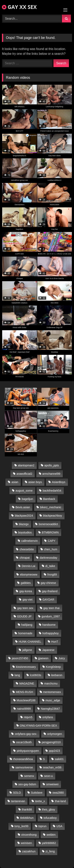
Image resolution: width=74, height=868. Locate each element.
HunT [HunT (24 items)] (55, 642)
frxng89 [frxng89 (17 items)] (52, 574)
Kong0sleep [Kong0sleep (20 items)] (53, 667)
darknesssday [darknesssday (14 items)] (48, 558)
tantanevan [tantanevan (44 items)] (18, 801)
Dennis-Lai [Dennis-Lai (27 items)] (29, 566)
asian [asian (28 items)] (15, 482)
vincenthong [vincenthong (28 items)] (29, 835)
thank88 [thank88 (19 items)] (27, 809)
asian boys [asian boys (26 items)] (35, 482)
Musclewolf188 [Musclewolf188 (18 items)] (26, 700)
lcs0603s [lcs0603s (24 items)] (36, 675)
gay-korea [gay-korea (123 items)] (26, 591)
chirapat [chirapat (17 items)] (25, 558)
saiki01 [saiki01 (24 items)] (59, 759)
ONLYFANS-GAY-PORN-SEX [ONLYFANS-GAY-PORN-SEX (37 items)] (38, 726)
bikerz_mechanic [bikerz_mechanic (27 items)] (51, 507)
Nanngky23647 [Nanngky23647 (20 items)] (50, 709)
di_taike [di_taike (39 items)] (50, 566)
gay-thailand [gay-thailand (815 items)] (50, 591)
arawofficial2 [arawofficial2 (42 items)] (24, 474)
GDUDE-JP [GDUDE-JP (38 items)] (24, 616)
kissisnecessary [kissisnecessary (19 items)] (26, 667)
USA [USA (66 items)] (59, 826)
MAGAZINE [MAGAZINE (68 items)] (27, 683)
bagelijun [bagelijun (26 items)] (27, 499)
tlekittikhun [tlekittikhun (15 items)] (27, 818)
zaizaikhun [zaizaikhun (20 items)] (29, 851)
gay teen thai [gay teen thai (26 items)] (52, 608)
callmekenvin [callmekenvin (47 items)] (30, 541)
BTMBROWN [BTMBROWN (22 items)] (50, 532)
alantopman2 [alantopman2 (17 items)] (26, 465)
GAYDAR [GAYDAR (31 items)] (48, 600)
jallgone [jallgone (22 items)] (27, 650)
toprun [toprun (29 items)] (43, 826)
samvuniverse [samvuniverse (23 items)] (24, 767)
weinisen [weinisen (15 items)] (26, 843)
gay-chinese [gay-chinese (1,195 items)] (48, 583)
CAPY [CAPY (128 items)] (52, 541)
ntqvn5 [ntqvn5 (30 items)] (28, 717)
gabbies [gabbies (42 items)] (26, 583)
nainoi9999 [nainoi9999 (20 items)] (24, 709)
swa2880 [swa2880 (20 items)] (58, 793)
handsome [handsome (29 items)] (49, 625)
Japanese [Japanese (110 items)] (48, 650)
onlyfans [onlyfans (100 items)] (48, 717)
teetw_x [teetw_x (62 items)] (40, 801)
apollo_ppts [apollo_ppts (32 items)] (52, 465)
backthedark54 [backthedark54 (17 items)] (52, 491)
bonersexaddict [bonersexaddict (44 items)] (48, 524)
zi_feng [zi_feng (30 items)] (50, 851)
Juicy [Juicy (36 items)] (62, 658)
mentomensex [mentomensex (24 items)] (52, 692)
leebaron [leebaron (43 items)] (57, 675)
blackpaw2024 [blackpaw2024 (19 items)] (24, 516)
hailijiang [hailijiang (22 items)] (27, 625)
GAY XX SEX (19, 7)
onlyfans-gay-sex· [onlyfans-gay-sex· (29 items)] (26, 734)
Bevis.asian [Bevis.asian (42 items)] (23, 507)
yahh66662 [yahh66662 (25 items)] (49, 843)
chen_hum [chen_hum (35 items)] (51, 549)
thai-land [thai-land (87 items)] (60, 801)
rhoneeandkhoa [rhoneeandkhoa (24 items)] (23, 759)
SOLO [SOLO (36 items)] (17, 793)
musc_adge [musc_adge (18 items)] (53, 700)
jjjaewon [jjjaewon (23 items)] (43, 658)
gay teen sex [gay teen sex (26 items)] (25, 608)
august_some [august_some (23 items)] (24, 491)
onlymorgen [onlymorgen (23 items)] (55, 734)
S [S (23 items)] (44, 759)
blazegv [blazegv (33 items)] (24, 524)
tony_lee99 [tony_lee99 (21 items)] (21, 826)
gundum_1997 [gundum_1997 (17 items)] (51, 616)
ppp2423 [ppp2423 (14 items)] (54, 751)
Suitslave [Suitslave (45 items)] (37, 793)
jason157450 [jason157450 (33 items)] (20, 658)
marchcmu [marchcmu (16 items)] (51, 683)
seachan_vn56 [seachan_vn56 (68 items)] (52, 767)
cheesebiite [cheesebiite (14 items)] (27, 549)
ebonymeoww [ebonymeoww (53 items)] (29, 574)
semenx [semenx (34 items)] (29, 776)
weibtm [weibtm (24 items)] (51, 835)
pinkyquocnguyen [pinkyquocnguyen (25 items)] (28, 751)
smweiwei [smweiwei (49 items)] (52, 784)
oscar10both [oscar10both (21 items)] (24, 742)
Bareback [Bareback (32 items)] (49, 499)
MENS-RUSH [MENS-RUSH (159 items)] (24, 692)
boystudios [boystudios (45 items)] (25, 532)
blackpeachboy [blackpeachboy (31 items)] (52, 516)
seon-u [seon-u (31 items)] (48, 776)
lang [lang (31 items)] (17, 675)
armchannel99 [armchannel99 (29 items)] (51, 474)
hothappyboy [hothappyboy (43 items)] (51, 633)
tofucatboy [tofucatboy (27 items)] (50, 818)
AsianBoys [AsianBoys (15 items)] (59, 482)
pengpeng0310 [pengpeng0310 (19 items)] (51, 742)
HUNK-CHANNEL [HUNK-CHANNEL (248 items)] (30, 642)
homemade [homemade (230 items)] (25, 633)
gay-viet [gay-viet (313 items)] (27, 600)
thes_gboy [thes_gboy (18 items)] (48, 809)
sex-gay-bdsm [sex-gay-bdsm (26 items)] (27, 784)
